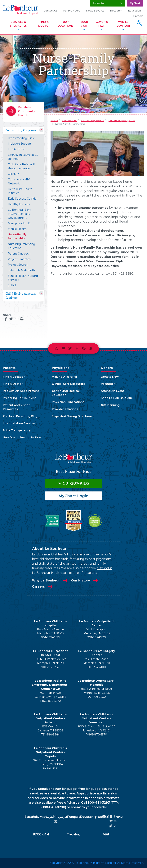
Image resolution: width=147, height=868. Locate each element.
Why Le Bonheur (123, 24)
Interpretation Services (19, 423)
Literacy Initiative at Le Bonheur (23, 157)
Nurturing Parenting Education (21, 246)
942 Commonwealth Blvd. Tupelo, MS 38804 (51, 762)
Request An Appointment (21, 391)
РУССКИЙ (41, 834)
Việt (106, 834)
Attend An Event (112, 391)
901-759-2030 (97, 697)
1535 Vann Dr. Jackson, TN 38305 (51, 728)
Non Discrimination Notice (22, 437)
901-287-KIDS (74, 483)
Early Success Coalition (23, 199)
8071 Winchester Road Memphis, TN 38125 (97, 691)
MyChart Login (73, 496)
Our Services (70, 120)
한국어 (115, 821)
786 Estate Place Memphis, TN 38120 (97, 661)
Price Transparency (17, 430)
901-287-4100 (97, 667)
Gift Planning (110, 405)
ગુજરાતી (99, 817)
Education (135, 11)
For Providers (72, 11)
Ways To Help (102, 24)
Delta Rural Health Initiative (20, 191)
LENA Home (16, 149)
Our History (81, 580)
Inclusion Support (20, 144)
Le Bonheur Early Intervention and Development (19, 214)
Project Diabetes (19, 259)
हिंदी (107, 817)
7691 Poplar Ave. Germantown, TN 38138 (51, 695)
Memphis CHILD (19, 223)
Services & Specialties (18, 24)
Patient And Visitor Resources (16, 407)
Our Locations (66, 24)
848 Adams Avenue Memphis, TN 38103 (51, 631)
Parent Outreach (19, 254)
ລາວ (120, 817)
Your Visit (84, 24)
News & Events (95, 11)
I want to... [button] (99, 3)
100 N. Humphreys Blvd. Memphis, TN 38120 (51, 661)
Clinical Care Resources (69, 384)
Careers (138, 16)
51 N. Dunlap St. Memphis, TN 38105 (97, 631)
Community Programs (21, 130)
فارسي (62, 817)
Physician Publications (68, 402)
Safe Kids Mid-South (21, 270)
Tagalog (74, 834)
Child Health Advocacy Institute (21, 296)
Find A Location (14, 377)
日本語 (111, 821)
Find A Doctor (44, 24)
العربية (50, 817)
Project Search (18, 265)
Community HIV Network (19, 181)
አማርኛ (41, 817)
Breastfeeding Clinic (21, 138)
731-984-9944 (50, 735)
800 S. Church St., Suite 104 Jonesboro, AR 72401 (97, 728)
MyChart (135, 3)
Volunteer (108, 384)
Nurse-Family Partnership (17, 236)
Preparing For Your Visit (20, 398)
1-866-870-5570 (50, 701)
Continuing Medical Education (66, 393)
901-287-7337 (50, 667)
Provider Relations (65, 409)
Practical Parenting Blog (20, 416)
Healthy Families (19, 204)
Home (54, 120)
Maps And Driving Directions (72, 416)
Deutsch (87, 817)
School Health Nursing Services (23, 278)
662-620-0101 (51, 768)
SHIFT (12, 285)
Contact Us (50, 11)
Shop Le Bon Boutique (117, 398)
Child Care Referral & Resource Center (21, 166)
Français (74, 817)
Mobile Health (17, 229)
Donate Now (110, 377)
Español (31, 817)
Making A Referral (64, 377)
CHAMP (13, 174)
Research (116, 11)
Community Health (93, 120)
